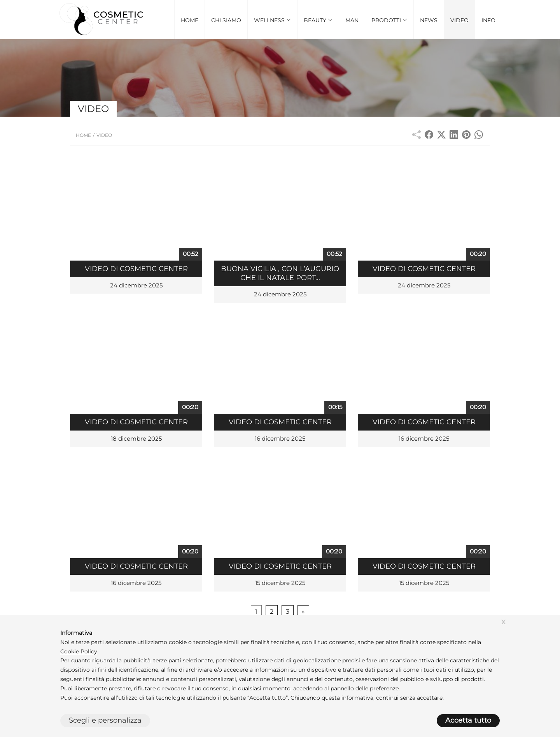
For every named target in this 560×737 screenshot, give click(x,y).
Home (190, 20)
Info (488, 20)
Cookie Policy (79, 651)
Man (352, 20)
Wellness (272, 20)
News (429, 20)
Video (459, 20)
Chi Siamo (226, 20)
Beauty (318, 20)
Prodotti (389, 20)
